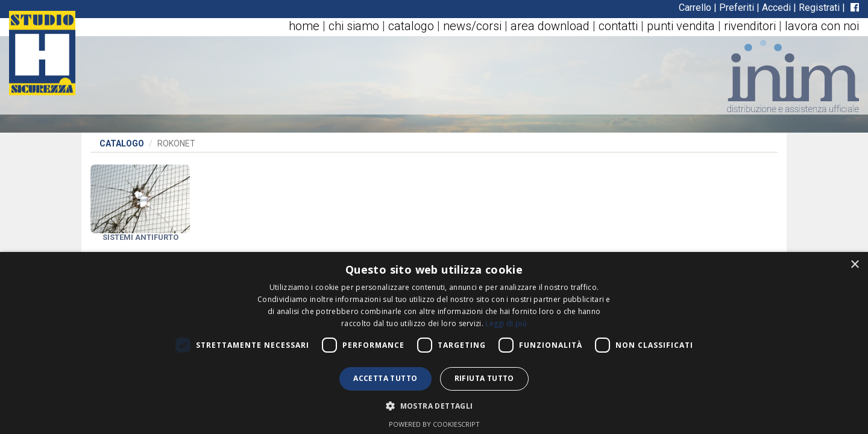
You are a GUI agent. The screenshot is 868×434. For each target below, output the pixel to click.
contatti (618, 26)
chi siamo (354, 26)
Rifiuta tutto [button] (484, 378)
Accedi (776, 8)
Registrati (819, 8)
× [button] (854, 265)
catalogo (411, 26)
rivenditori (750, 26)
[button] (434, 405)
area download (550, 26)
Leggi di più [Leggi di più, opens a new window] (506, 323)
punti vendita (681, 26)
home (304, 26)
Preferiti (737, 8)
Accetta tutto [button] (385, 378)
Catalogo (122, 143)
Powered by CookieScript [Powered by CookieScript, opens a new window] (434, 424)
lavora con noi (822, 26)
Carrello (695, 8)
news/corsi (472, 26)
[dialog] (434, 343)
